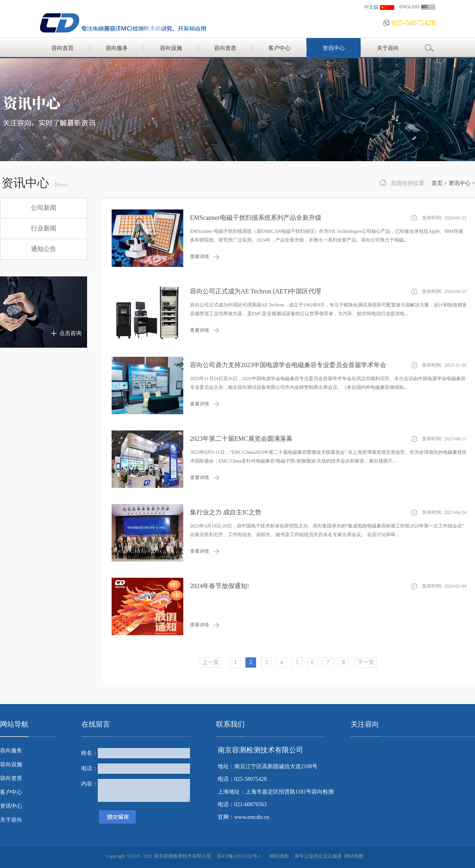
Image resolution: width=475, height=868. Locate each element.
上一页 (211, 662)
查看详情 (199, 257)
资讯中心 (460, 183)
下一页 (366, 662)
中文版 (371, 7)
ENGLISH (409, 7)
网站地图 (278, 856)
